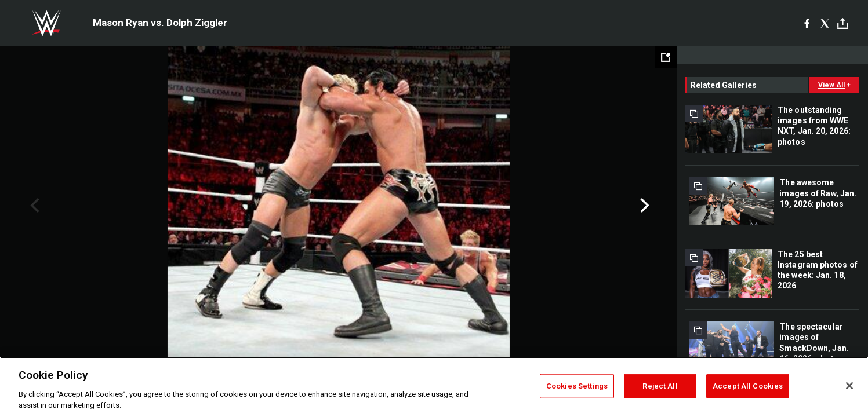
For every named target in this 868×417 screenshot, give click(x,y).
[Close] (849, 386)
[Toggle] (843, 23)
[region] (434, 387)
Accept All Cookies (748, 386)
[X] (825, 23)
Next (643, 206)
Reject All (660, 386)
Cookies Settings (577, 386)
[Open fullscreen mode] (666, 57)
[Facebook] (807, 23)
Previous (33, 206)
